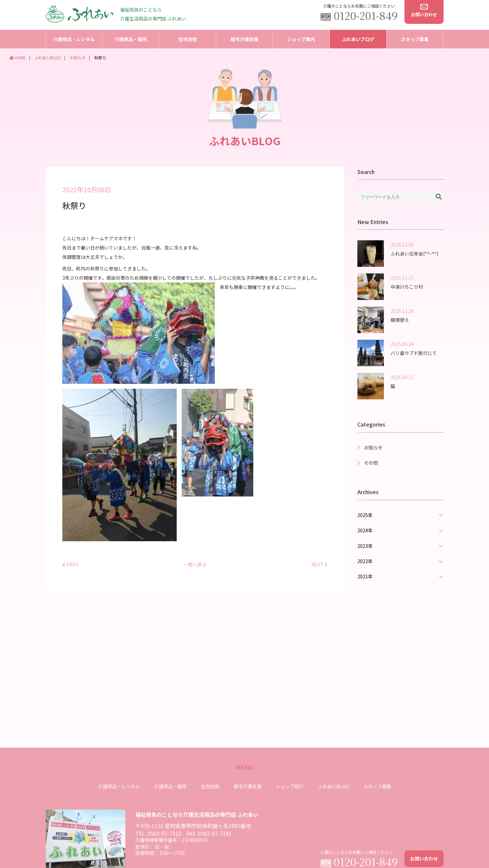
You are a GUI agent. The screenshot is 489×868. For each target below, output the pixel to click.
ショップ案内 (301, 39)
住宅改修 (188, 39)
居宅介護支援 (244, 39)
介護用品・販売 (131, 39)
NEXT (319, 574)
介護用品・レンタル (74, 39)
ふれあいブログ (358, 39)
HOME (18, 58)
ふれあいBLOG (48, 58)
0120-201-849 (366, 15)
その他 (371, 473)
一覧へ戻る (195, 574)
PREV (70, 574)
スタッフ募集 (415, 39)
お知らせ (78, 58)
